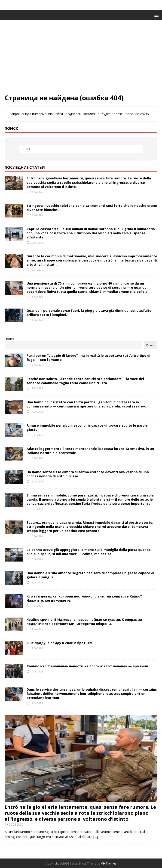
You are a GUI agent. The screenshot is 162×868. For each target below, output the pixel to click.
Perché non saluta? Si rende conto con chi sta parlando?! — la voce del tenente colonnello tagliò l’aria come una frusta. (85, 381)
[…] (96, 837)
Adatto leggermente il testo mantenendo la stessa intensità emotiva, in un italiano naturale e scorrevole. (90, 451)
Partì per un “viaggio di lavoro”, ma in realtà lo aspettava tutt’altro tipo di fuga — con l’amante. (88, 358)
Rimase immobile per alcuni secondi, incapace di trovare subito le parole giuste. (87, 427)
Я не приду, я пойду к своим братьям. (60, 643)
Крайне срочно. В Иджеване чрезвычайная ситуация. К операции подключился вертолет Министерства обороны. (84, 622)
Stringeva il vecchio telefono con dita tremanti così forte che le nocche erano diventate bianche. (92, 208)
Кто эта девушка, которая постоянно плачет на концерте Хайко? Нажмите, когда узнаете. (84, 598)
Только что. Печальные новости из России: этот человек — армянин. (88, 666)
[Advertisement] (81, 59)
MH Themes (109, 864)
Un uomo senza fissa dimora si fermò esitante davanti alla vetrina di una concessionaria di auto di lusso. (88, 474)
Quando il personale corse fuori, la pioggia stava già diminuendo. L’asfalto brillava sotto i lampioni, (89, 313)
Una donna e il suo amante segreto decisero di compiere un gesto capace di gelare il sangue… (90, 575)
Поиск (9, 339)
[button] (156, 15)
